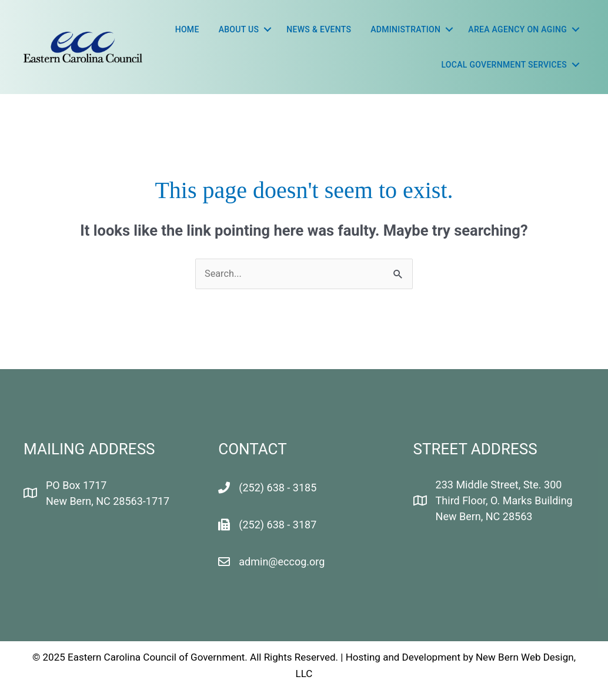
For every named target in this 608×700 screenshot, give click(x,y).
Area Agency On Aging (517, 29)
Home (187, 29)
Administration (405, 29)
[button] (268, 29)
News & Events (319, 29)
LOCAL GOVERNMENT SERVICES (504, 65)
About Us (239, 29)
